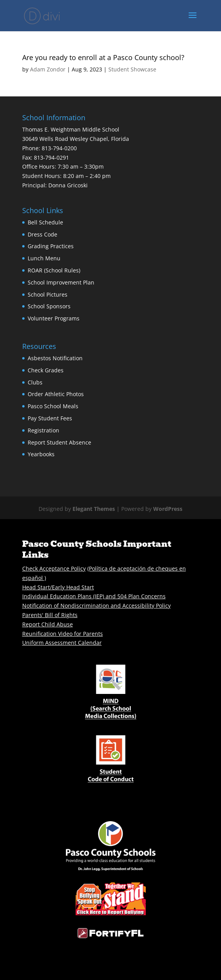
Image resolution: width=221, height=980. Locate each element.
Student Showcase (132, 69)
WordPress (168, 509)
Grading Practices (51, 246)
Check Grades (46, 370)
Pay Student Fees (50, 418)
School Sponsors (49, 306)
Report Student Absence (59, 442)
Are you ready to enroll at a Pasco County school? (103, 57)
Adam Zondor (48, 69)
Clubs (35, 382)
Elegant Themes (94, 509)
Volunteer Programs (54, 318)
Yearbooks (41, 454)
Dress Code (42, 234)
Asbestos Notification (55, 358)
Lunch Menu (44, 258)
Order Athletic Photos (56, 394)
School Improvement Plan (61, 282)
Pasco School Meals (53, 406)
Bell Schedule (45, 222)
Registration (43, 430)
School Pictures (48, 294)
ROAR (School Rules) (54, 270)
